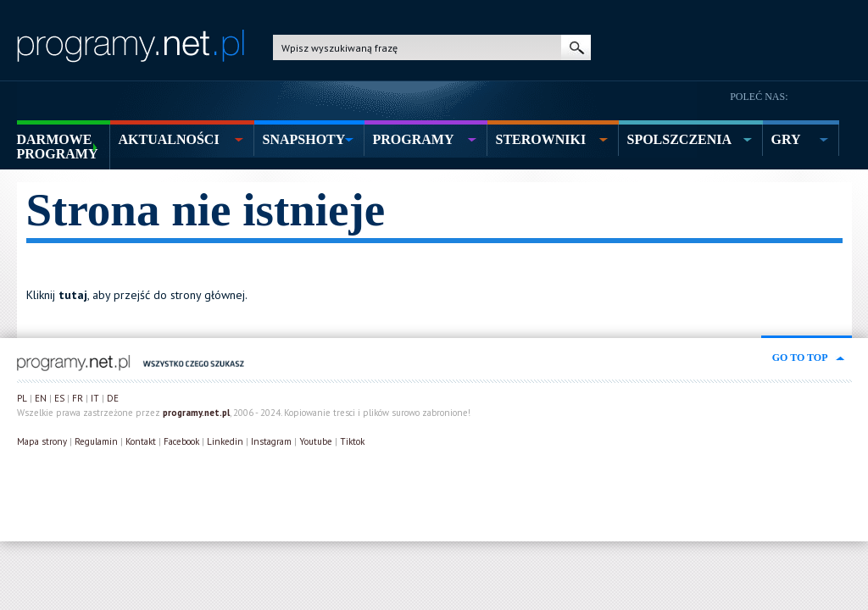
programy (414, 139)
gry (786, 139)
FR (78, 398)
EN (41, 398)
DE (113, 398)
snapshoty (304, 139)
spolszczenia (680, 139)
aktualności (169, 139)
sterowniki (541, 139)
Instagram (271, 441)
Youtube (316, 441)
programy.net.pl (196, 413)
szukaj (576, 47)
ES (59, 398)
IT (95, 398)
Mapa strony (42, 441)
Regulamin (96, 441)
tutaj (73, 295)
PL (22, 398)
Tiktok (352, 441)
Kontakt (141, 441)
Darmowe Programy (58, 147)
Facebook (181, 441)
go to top (800, 358)
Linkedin (225, 441)
